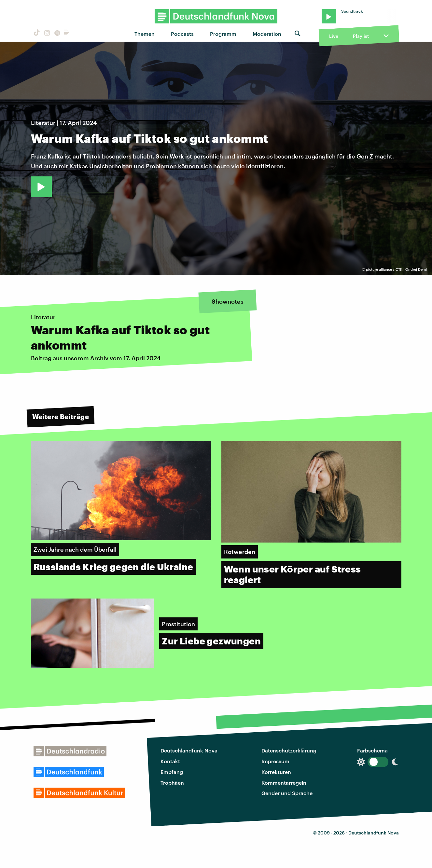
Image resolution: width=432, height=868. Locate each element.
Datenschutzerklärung (289, 750)
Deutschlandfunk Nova (189, 750)
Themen (145, 34)
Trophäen (172, 783)
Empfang (172, 772)
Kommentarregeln (284, 783)
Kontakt (170, 761)
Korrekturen (276, 772)
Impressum (275, 761)
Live (334, 36)
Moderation (267, 34)
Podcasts (182, 34)
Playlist (361, 36)
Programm (223, 34)
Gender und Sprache (287, 793)
